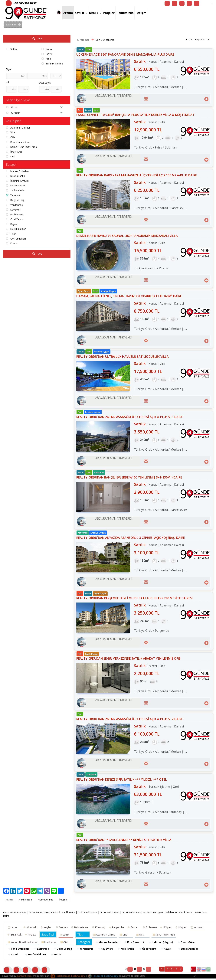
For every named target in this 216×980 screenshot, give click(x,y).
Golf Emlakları (16, 239)
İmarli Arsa (14, 152)
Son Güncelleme (102, 40)
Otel (11, 157)
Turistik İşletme (52, 64)
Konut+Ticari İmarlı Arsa (22, 147)
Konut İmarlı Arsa (18, 142)
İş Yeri (47, 54)
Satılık (81, 13)
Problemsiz (15, 215)
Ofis (11, 137)
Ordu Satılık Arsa (133, 914)
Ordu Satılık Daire (39, 914)
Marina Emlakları (18, 171)
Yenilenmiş (14, 205)
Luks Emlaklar (16, 229)
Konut (47, 49)
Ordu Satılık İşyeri (111, 914)
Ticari (11, 234)
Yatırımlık (13, 195)
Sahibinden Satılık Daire (181, 914)
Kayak (12, 224)
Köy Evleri (14, 210)
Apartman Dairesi (18, 128)
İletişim (141, 13)
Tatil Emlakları (16, 191)
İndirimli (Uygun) (17, 181)
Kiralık (95, 13)
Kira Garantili (16, 176)
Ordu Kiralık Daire (88, 914)
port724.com (24, 977)
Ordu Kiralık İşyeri (155, 914)
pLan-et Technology (103, 977)
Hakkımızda (125, 13)
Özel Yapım (15, 219)
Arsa (46, 59)
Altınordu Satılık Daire (64, 914)
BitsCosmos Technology (68, 977)
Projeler (109, 13)
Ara (37, 39)
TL (168, 971)
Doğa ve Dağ (15, 200)
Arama (68, 13)
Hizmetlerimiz (46, 901)
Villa (11, 132)
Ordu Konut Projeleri (15, 914)
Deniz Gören (15, 186)
